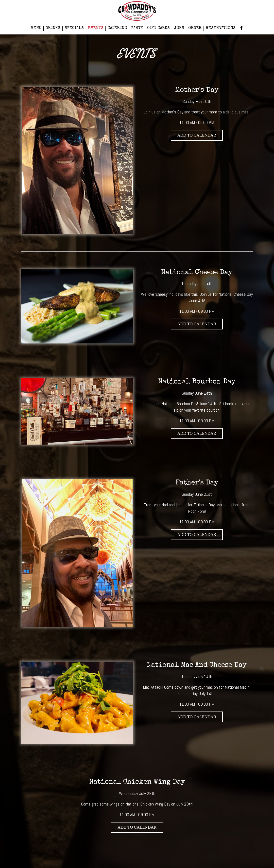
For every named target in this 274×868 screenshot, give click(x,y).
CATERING (117, 28)
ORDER (195, 28)
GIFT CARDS (158, 28)
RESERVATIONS (221, 28)
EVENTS (96, 28)
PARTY (137, 28)
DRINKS (53, 28)
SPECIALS (74, 28)
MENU (36, 28)
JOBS (179, 28)
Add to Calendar (197, 135)
